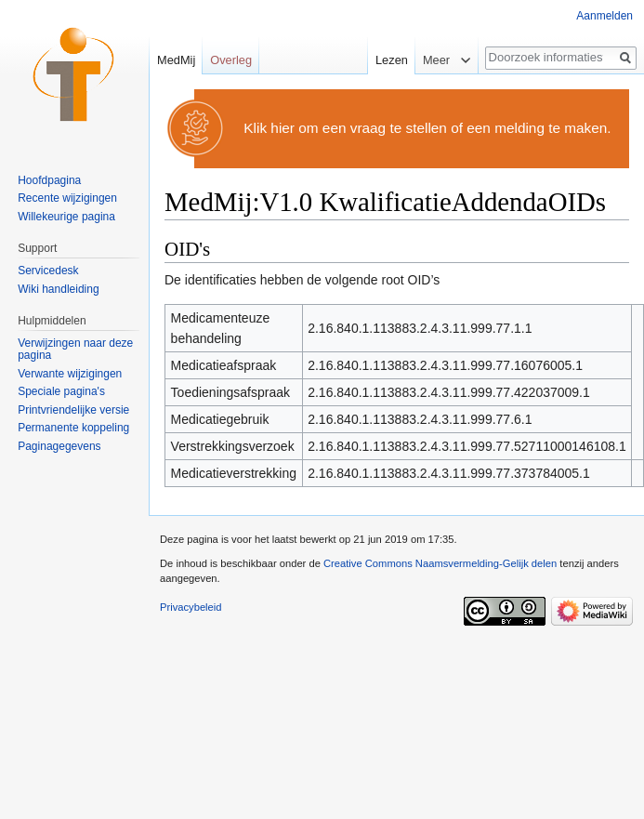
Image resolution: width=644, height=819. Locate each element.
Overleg (231, 60)
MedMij (176, 60)
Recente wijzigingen (67, 198)
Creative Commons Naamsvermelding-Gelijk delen (440, 563)
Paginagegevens (59, 446)
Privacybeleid (191, 607)
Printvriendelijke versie (73, 410)
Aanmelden (605, 16)
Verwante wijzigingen (70, 374)
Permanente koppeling (73, 428)
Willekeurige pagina (66, 217)
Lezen (389, 60)
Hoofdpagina (49, 180)
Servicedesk (48, 271)
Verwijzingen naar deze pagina (75, 350)
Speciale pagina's (61, 391)
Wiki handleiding (58, 289)
